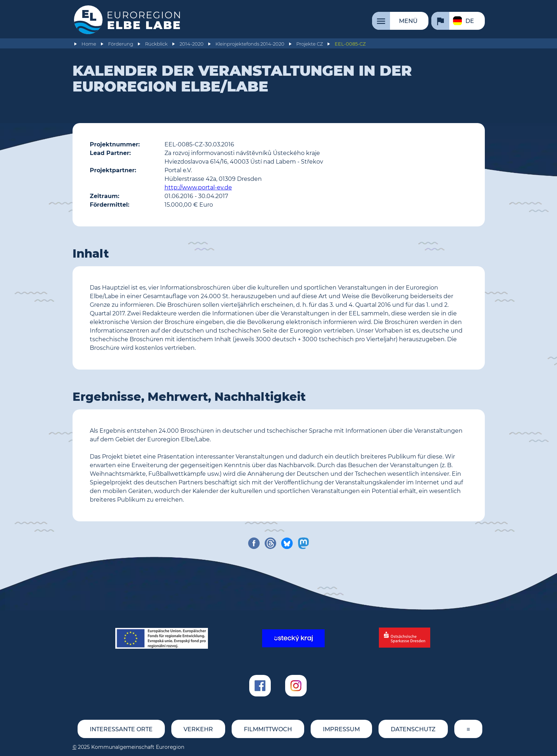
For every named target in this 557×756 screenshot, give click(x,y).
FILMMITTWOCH (268, 729)
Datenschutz (413, 729)
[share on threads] (270, 543)
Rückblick (156, 44)
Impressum (341, 729)
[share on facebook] (254, 543)
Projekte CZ (310, 44)
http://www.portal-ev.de (198, 187)
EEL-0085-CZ (350, 44)
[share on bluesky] (287, 543)
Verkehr (198, 729)
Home (89, 44)
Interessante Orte (121, 729)
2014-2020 (192, 44)
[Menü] (400, 21)
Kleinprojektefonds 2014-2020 (250, 44)
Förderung (121, 44)
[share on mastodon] (303, 543)
